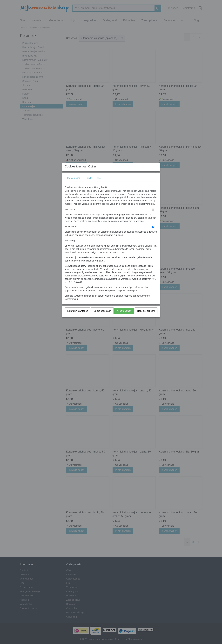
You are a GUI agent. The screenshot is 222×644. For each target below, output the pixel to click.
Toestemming (74, 185)
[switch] (153, 216)
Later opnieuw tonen (78, 317)
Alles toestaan (124, 317)
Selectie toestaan (102, 317)
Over (99, 185)
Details (88, 185)
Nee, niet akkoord (146, 317)
